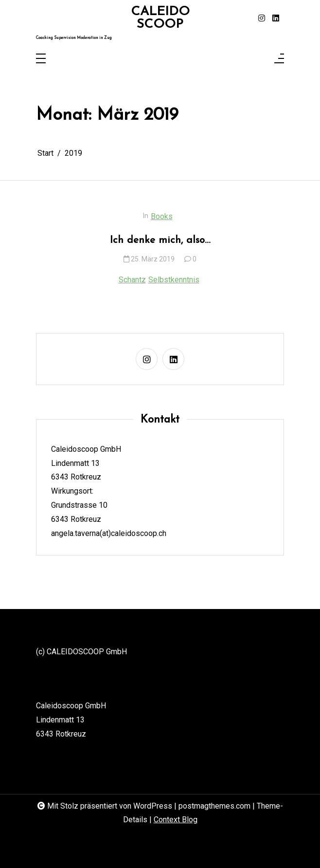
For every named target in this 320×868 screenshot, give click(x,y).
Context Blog (176, 820)
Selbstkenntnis (174, 280)
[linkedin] (276, 18)
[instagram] (262, 18)
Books (162, 216)
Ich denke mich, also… (160, 240)
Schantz (132, 280)
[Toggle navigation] (41, 59)
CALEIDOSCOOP (160, 18)
